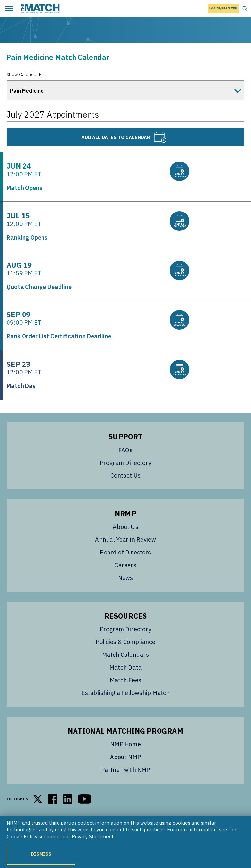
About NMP (126, 757)
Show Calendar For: (26, 74)
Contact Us (126, 476)
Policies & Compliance (126, 642)
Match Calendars (125, 655)
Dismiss (41, 854)
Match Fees (126, 680)
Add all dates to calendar (124, 137)
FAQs (125, 450)
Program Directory (125, 463)
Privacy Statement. (93, 836)
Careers (125, 565)
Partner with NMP (126, 770)
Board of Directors (125, 552)
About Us (125, 527)
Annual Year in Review (126, 540)
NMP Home (125, 744)
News (126, 578)
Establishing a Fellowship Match (126, 693)
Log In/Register (223, 8)
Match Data (125, 667)
